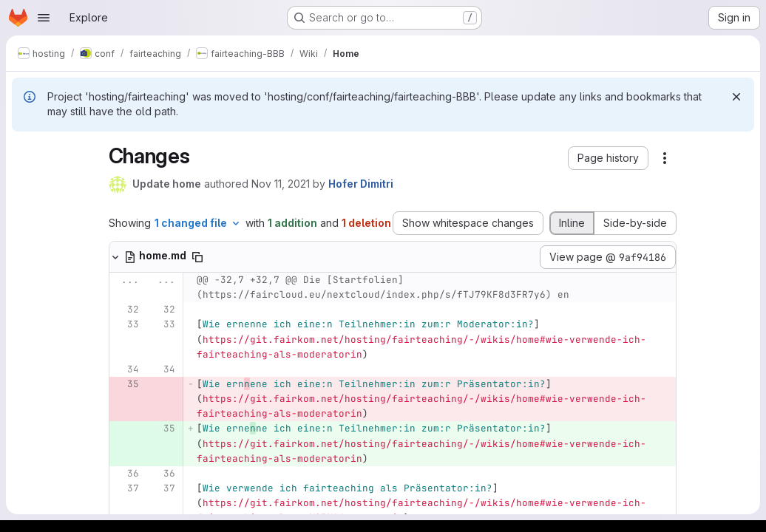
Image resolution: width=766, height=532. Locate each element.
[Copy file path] (197, 257)
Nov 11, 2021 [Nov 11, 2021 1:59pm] (281, 184)
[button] (608, 158)
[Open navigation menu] (44, 18)
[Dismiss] (736, 97)
